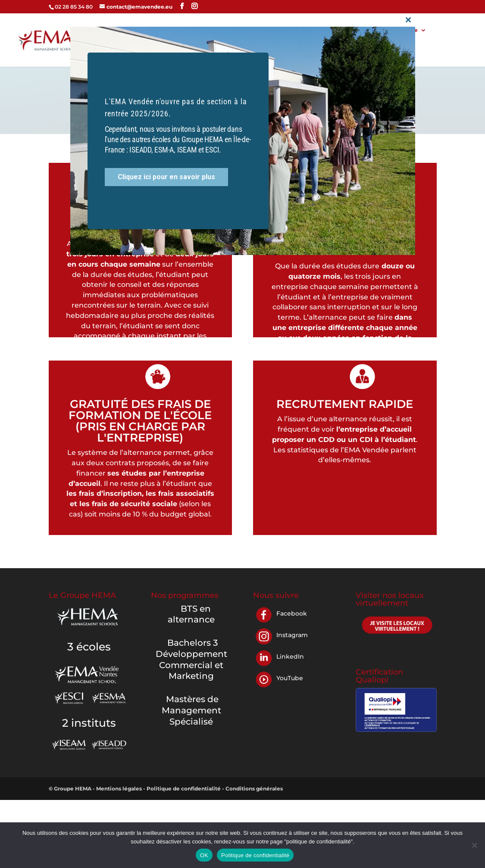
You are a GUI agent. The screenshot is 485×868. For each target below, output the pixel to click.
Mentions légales (120, 789)
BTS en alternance (191, 614)
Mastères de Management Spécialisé (191, 710)
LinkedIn (290, 656)
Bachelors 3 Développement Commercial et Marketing (191, 659)
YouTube (290, 678)
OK (204, 855)
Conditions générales (254, 789)
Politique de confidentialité (184, 789)
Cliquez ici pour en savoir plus (166, 170)
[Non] (474, 845)
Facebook (292, 613)
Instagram (292, 635)
